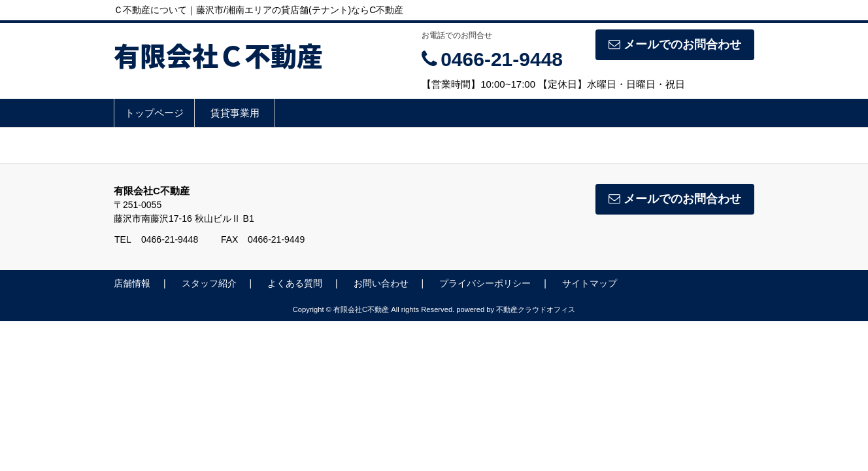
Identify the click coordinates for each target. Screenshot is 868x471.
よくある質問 (295, 283)
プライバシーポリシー (485, 283)
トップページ (154, 113)
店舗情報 (132, 283)
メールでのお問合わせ (675, 44)
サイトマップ (590, 283)
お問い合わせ (381, 283)
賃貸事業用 (235, 113)
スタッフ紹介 (209, 283)
